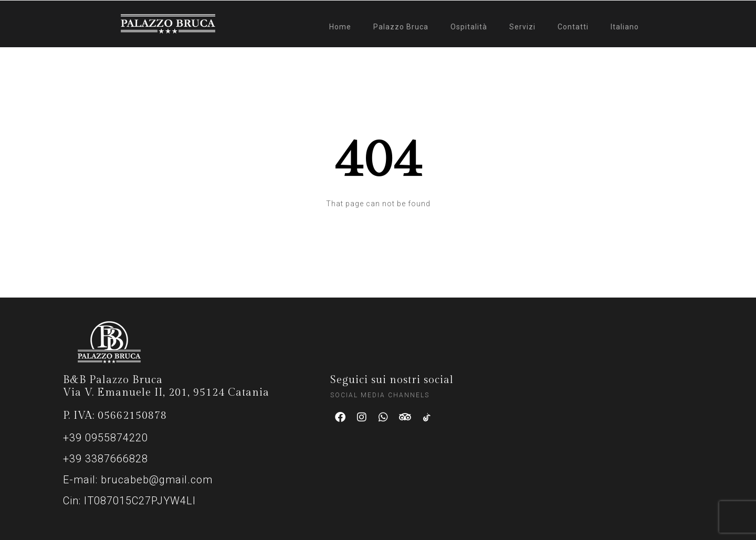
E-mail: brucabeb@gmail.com (138, 480)
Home (340, 27)
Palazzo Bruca (401, 27)
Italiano (625, 27)
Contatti (573, 27)
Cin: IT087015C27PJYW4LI (129, 501)
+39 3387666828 (106, 459)
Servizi (522, 27)
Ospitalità (469, 27)
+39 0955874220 (106, 438)
